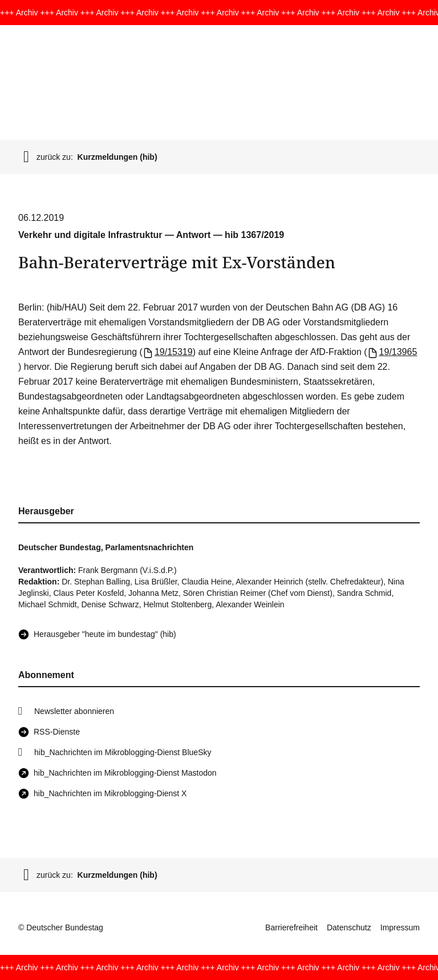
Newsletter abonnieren (74, 711)
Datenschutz (349, 927)
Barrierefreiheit (291, 927)
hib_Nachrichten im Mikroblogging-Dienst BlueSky (123, 752)
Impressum (400, 927)
